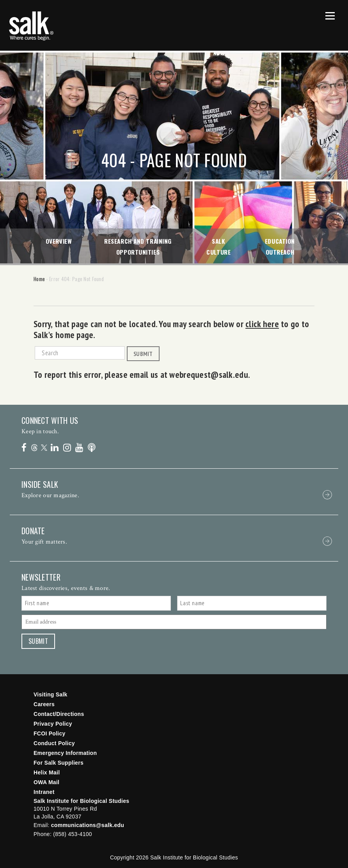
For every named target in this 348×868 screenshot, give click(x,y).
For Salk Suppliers (59, 763)
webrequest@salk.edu (208, 374)
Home (39, 279)
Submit (143, 354)
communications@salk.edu (88, 825)
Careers (44, 704)
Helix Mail (47, 772)
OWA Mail (46, 782)
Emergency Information (65, 753)
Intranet (44, 792)
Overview (59, 241)
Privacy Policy (53, 724)
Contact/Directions (59, 714)
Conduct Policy (54, 743)
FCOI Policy (50, 733)
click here (262, 324)
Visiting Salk (51, 694)
